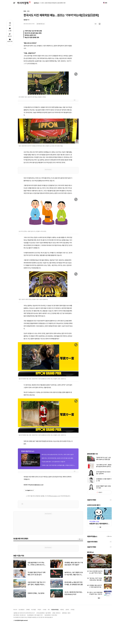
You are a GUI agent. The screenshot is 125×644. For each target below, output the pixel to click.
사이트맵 (72, 630)
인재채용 (28, 630)
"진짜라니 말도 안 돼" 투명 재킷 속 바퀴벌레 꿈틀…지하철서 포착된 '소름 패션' (58, 485)
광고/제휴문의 (21, 630)
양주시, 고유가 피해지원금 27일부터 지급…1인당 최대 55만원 (96, 614)
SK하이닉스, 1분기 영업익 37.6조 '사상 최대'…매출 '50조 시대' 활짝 (74, 594)
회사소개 (15, 630)
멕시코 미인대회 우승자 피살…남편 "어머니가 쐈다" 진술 (96, 593)
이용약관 (62, 630)
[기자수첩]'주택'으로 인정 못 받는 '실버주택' (103, 493)
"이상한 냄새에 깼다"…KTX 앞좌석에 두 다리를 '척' (53, 481)
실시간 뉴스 (36, 3)
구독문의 (39, 630)
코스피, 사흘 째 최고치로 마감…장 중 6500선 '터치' (74, 613)
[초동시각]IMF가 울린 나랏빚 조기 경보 (104, 507)
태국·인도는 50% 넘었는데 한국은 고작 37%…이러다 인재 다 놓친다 (58, 474)
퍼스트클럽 (33, 630)
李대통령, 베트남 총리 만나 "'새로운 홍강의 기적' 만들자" (74, 584)
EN (105, 3)
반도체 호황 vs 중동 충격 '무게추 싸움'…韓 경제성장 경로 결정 (74, 604)
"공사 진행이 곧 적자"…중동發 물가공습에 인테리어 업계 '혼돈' (104, 486)
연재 (25, 11)
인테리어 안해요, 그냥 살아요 (36, 613)
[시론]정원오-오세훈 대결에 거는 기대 (104, 500)
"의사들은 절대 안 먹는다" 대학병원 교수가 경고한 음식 (37, 594)
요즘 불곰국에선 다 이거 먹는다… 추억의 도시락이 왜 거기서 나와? (37, 584)
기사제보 (44, 630)
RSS (49, 630)
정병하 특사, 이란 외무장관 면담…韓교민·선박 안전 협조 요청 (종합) (57, 478)
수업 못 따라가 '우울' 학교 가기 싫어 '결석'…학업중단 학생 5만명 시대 (36, 604)
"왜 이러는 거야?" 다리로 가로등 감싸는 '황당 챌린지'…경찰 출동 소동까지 (96, 600)
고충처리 (67, 630)
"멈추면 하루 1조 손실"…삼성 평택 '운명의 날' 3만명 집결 (103, 479)
